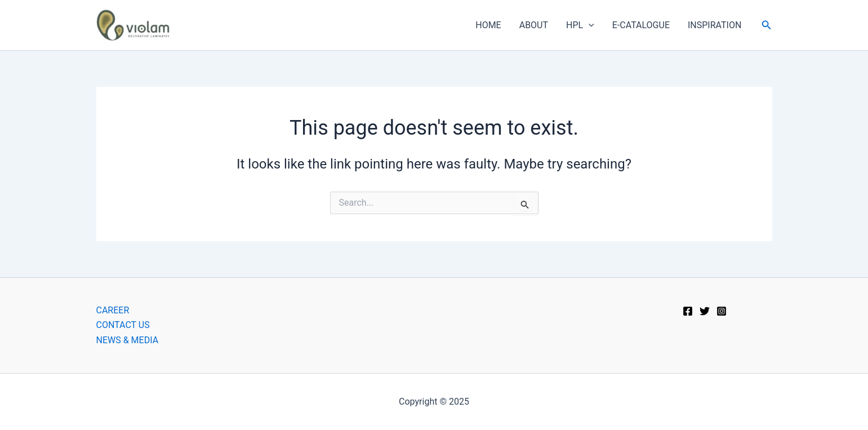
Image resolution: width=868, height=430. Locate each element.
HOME (488, 25)
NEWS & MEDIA (128, 340)
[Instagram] (722, 311)
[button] (767, 25)
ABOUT (534, 25)
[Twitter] (705, 311)
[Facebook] (688, 311)
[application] (589, 25)
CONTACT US (123, 325)
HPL (580, 25)
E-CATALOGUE (641, 25)
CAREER (113, 310)
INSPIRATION (715, 25)
